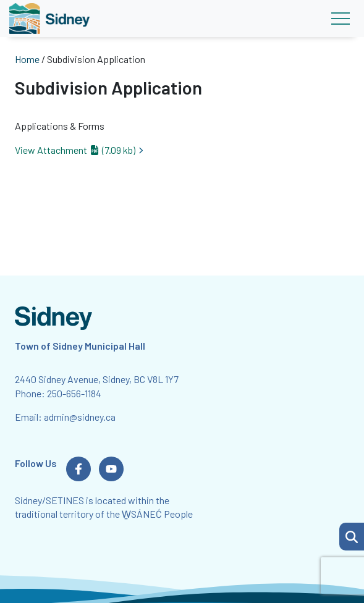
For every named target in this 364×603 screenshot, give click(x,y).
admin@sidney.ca (80, 417)
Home (27, 59)
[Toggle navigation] (340, 19)
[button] (352, 537)
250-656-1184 (74, 393)
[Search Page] (352, 535)
